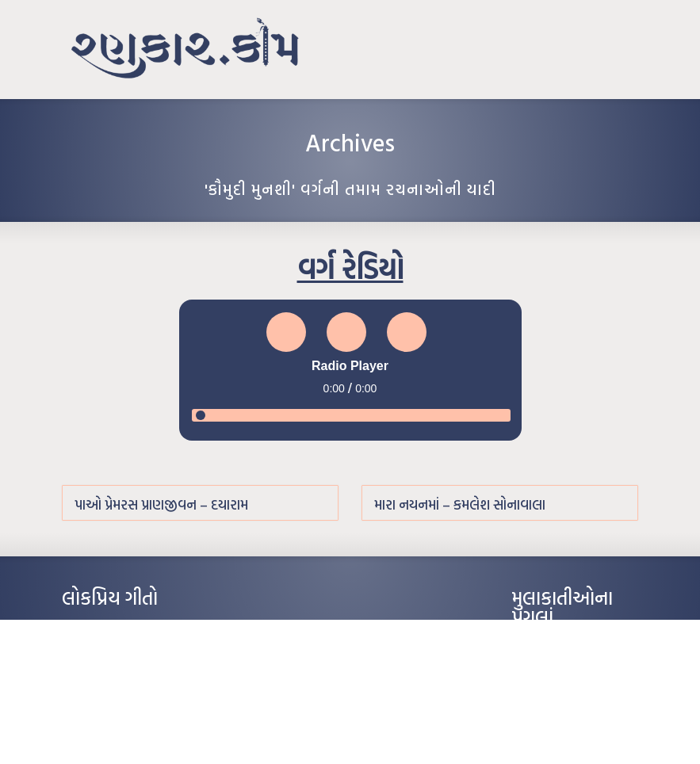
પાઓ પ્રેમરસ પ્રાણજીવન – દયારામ (161, 504)
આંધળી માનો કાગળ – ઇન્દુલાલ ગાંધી (129, 628)
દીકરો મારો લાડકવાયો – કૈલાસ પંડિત (129, 700)
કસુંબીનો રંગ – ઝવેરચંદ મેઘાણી (119, 724)
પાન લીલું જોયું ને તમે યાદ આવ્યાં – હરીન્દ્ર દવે (145, 676)
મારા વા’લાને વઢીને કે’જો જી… (117, 652)
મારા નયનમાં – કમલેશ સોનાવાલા (460, 504)
